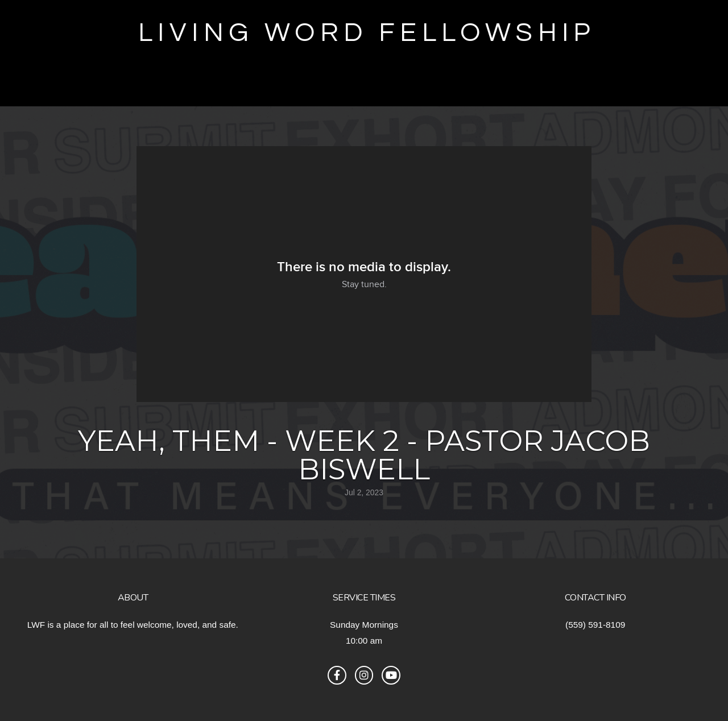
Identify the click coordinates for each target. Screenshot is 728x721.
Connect (617, 83)
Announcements (510, 83)
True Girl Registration (230, 83)
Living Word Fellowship (367, 33)
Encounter (97, 83)
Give (26, 83)
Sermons (408, 83)
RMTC (343, 83)
